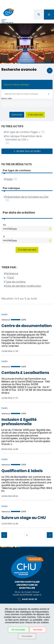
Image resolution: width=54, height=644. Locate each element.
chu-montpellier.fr (7, 22)
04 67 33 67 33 (27, 599)
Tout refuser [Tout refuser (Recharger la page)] (38, 630)
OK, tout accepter (18, 630)
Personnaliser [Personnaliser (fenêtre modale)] (27, 636)
